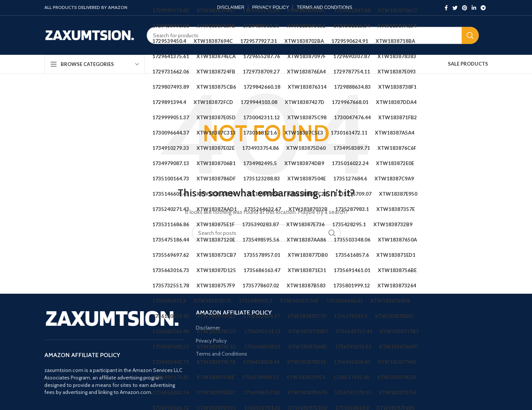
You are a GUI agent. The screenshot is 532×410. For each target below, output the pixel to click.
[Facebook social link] (446, 8)
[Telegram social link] (483, 8)
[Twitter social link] (455, 8)
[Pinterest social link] (465, 8)
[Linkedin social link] (474, 8)
